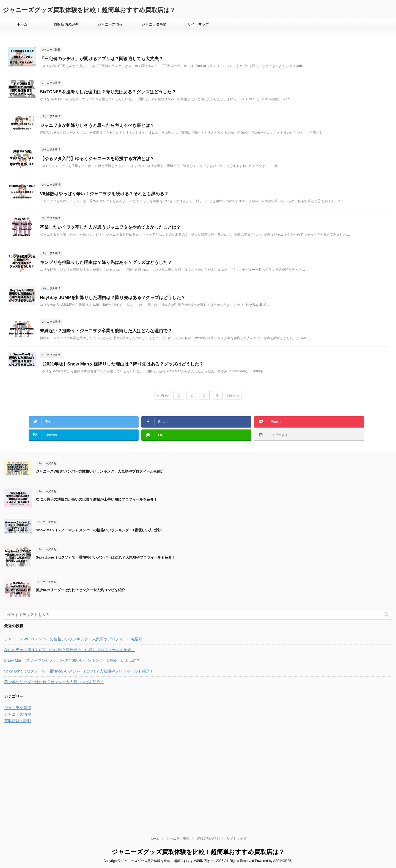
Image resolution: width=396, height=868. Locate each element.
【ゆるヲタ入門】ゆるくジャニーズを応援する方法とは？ (97, 159)
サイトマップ (198, 24)
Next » (233, 395)
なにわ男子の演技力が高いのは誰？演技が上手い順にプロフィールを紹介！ (97, 499)
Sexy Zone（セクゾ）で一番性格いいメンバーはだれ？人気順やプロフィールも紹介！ (106, 557)
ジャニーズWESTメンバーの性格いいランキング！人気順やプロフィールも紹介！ (102, 471)
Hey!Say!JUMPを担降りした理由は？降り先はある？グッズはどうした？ (113, 298)
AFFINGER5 (282, 779)
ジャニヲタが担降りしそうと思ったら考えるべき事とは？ (97, 125)
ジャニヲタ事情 (154, 24)
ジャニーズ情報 (110, 24)
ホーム (22, 24)
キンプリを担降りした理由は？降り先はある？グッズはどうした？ (106, 262)
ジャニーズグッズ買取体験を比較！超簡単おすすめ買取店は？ (89, 10)
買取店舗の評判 (66, 24)
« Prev (163, 395)
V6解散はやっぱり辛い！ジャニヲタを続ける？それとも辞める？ (104, 194)
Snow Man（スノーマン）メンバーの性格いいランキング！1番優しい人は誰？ (99, 530)
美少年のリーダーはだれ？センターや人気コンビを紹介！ (82, 590)
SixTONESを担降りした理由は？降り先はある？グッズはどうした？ (108, 92)
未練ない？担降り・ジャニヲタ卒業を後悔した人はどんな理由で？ (106, 331)
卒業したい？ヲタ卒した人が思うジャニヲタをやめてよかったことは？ (110, 227)
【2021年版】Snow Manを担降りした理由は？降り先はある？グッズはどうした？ (122, 364)
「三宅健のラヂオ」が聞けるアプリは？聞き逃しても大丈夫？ (101, 59)
